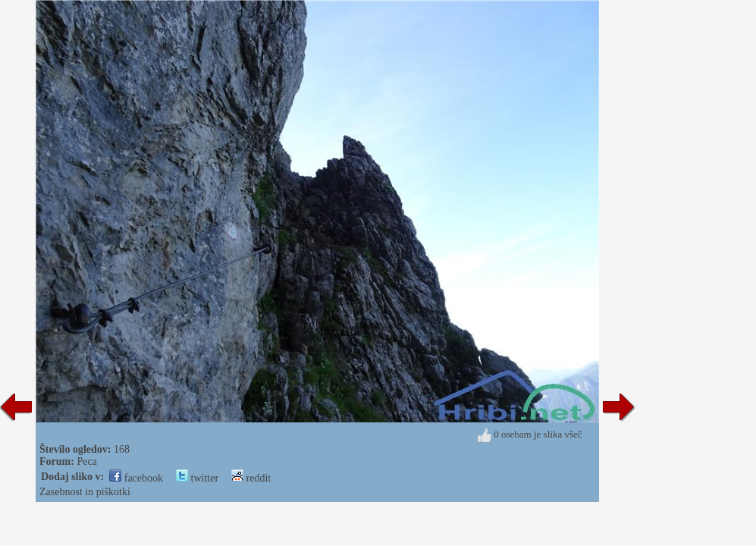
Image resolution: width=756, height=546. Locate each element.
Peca (86, 461)
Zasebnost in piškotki (85, 492)
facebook (136, 478)
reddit (251, 478)
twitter (197, 478)
